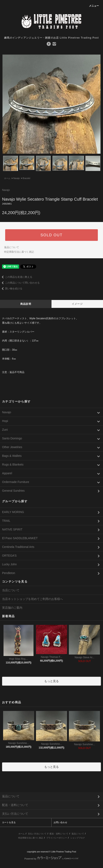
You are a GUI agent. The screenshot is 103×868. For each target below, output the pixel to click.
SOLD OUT (51, 235)
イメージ (77, 304)
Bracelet (27, 178)
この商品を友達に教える (16, 277)
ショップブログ (78, 838)
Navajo (16, 178)
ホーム (7, 178)
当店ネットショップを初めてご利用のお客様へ (32, 599)
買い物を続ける (11, 289)
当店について (11, 590)
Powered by (51, 859)
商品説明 (26, 304)
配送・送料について (59, 834)
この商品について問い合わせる (20, 283)
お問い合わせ (60, 822)
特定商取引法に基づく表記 (19, 252)
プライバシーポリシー (57, 838)
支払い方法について (37, 834)
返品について (12, 247)
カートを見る (9, 822)
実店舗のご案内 (12, 608)
